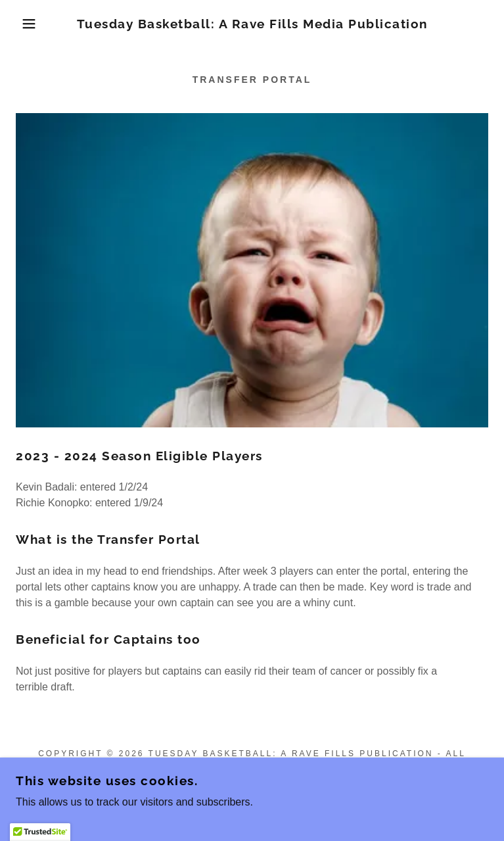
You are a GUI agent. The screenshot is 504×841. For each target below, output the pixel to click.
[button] (32, 24)
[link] (252, 24)
